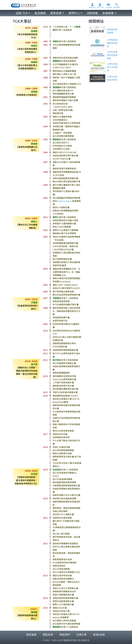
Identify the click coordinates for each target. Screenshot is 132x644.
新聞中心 (74, 13)
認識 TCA (22, 13)
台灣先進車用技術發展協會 (112, 55)
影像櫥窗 (108, 13)
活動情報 (92, 13)
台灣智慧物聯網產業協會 (112, 43)
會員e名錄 (99, 635)
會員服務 (40, 13)
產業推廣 (56, 13)
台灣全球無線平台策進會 (112, 67)
